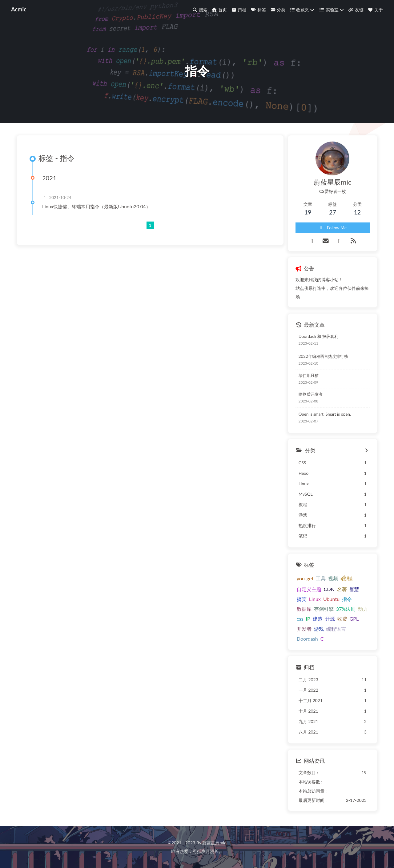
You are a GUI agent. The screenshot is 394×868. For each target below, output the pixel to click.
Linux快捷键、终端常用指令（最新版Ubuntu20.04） (96, 206)
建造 (318, 619)
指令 (347, 599)
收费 (342, 619)
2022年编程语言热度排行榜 (323, 356)
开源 (330, 619)
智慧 (354, 589)
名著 (342, 589)
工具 (321, 578)
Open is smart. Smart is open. (325, 414)
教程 (347, 578)
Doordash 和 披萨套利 (318, 336)
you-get (305, 578)
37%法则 (346, 609)
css (300, 619)
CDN (329, 589)
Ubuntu (331, 599)
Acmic (19, 9)
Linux (315, 599)
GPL (354, 619)
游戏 (319, 629)
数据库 (304, 609)
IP (308, 619)
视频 (333, 578)
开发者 (304, 629)
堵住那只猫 (309, 375)
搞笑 (302, 599)
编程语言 (336, 629)
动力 (363, 609)
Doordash (307, 639)
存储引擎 (324, 609)
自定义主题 (309, 589)
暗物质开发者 (311, 394)
